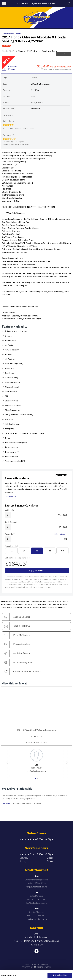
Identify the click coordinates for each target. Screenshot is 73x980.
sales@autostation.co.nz (37, 742)
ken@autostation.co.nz (36, 887)
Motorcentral (42, 967)
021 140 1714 (36, 768)
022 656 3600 (40, 916)
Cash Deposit (11, 522)
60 (63, 551)
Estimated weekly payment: (18, 558)
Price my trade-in (62, 534)
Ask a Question (60, 975)
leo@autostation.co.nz (36, 771)
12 (11, 551)
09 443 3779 (36, 736)
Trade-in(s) (10, 534)
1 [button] (35, 779)
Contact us (7, 803)
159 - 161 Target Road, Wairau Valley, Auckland (37, 941)
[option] (30, 56)
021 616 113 (40, 883)
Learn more (11, 496)
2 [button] (38, 779)
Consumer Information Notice (23, 671)
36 (37, 551)
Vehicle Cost (11, 510)
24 (24, 551)
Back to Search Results (11, 34)
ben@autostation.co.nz (36, 919)
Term (11, 546)
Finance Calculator (18, 644)
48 (50, 551)
